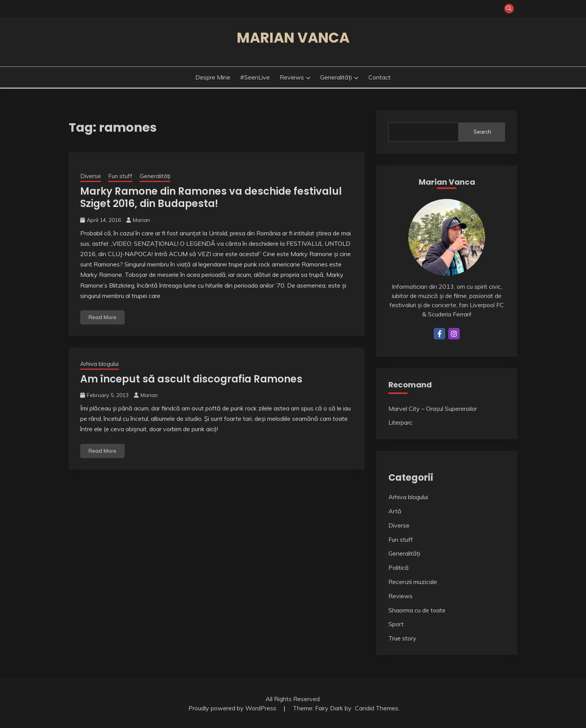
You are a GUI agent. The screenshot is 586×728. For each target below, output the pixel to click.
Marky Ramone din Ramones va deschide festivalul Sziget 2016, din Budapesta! (211, 198)
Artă (395, 511)
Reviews (292, 77)
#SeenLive (255, 77)
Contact (380, 77)
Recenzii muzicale (413, 582)
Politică (399, 568)
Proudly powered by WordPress (233, 708)
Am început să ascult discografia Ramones (191, 379)
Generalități (336, 77)
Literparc (400, 422)
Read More (102, 317)
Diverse (91, 176)
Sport (396, 624)
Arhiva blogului (99, 364)
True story (402, 638)
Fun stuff (120, 176)
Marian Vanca (293, 38)
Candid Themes (377, 708)
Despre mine (213, 77)
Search (482, 132)
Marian (141, 220)
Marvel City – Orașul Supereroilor (433, 409)
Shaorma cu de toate (417, 610)
